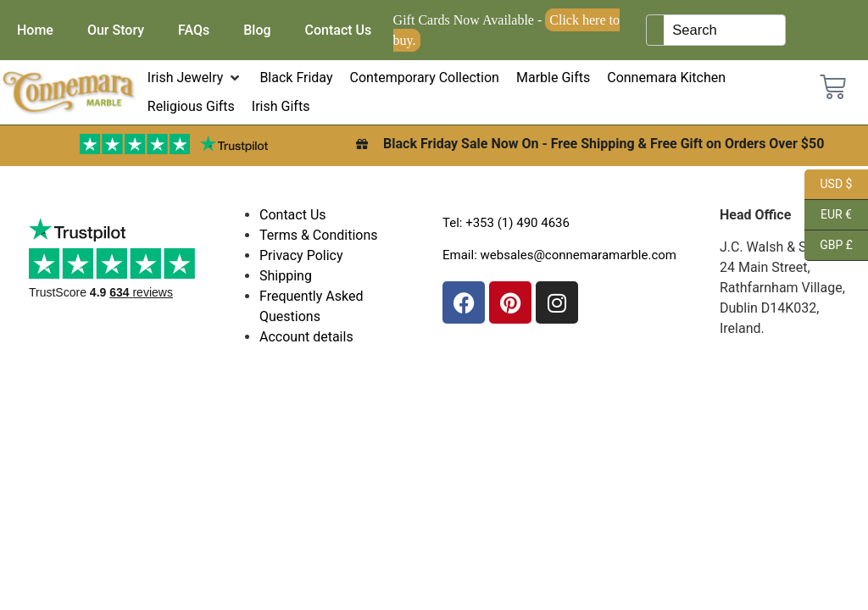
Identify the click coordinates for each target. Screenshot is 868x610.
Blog (257, 30)
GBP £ (829, 246)
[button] (195, 78)
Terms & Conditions (319, 235)
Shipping (286, 276)
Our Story (116, 30)
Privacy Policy (301, 255)
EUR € (828, 215)
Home (35, 30)
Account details (306, 337)
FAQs (194, 30)
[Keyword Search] (724, 30)
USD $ (828, 185)
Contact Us (339, 30)
